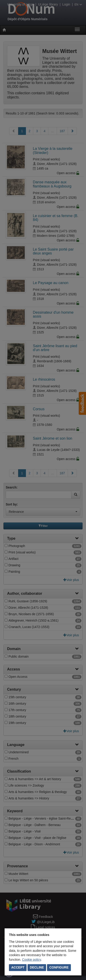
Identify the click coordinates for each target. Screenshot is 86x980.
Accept (18, 967)
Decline (37, 967)
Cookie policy (31, 960)
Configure (59, 967)
